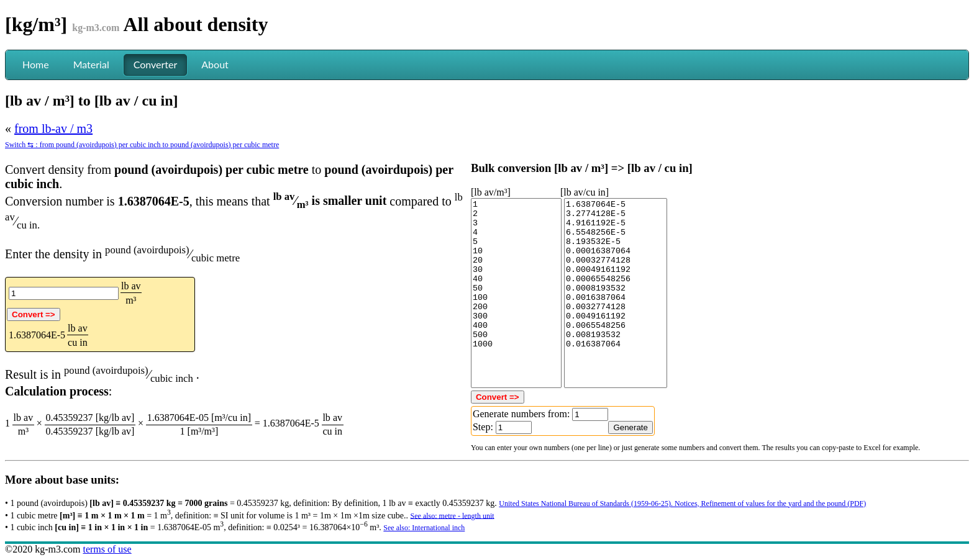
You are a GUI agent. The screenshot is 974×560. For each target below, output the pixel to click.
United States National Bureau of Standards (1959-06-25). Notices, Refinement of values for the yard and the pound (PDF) (682, 504)
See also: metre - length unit (453, 515)
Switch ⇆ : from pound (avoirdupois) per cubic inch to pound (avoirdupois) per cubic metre (142, 145)
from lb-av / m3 (53, 129)
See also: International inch (424, 528)
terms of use (107, 549)
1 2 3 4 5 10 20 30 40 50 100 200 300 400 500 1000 (516, 293)
